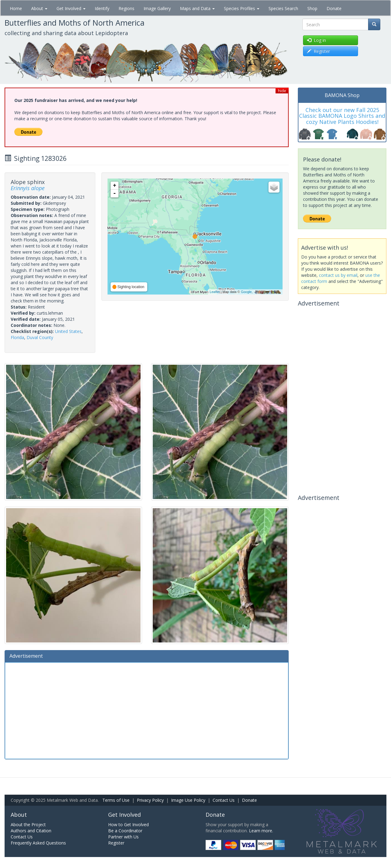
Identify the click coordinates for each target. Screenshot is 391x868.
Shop (312, 8)
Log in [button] (316, 40)
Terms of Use (116, 800)
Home (16, 8)
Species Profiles (242, 8)
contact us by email (338, 275)
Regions (126, 8)
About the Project (28, 825)
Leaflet (215, 292)
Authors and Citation (31, 831)
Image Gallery (157, 8)
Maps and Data (197, 8)
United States (68, 331)
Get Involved (71, 8)
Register (116, 843)
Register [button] (318, 51)
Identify (102, 8)
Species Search (283, 8)
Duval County (40, 337)
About (39, 8)
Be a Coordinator (125, 831)
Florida (17, 337)
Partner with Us (123, 837)
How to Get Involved (128, 825)
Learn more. (261, 831)
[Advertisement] (147, 710)
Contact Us (224, 800)
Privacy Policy (150, 800)
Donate (334, 8)
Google (246, 292)
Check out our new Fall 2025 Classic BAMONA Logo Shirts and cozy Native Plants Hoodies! (342, 116)
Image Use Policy (188, 800)
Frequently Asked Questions (38, 843)
